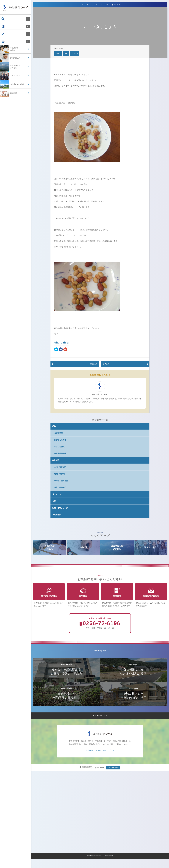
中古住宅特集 (59, 447)
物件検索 (7, 19)
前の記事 (94, 364)
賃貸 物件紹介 (60, 487)
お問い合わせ (9, 45)
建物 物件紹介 (60, 474)
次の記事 (106, 364)
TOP (82, 5)
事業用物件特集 (60, 453)
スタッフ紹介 (101, 760)
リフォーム (57, 494)
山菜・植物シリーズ (60, 508)
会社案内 (7, 28)
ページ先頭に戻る (100, 725)
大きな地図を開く (113, 777)
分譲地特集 (59, 433)
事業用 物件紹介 (61, 481)
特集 (54, 426)
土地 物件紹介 (60, 467)
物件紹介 (56, 460)
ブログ (6, 36)
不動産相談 (57, 515)
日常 (66, 54)
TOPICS (75, 54)
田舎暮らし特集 (60, 440)
